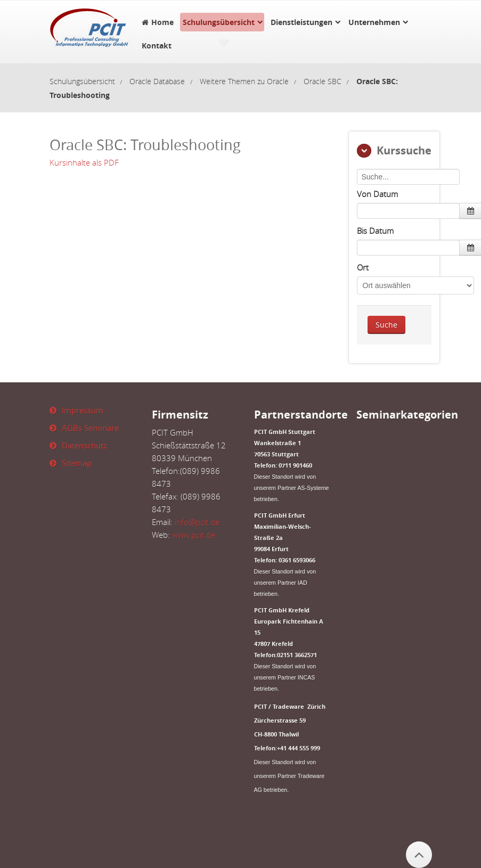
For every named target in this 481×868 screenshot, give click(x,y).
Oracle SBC (323, 81)
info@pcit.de (197, 522)
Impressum (83, 410)
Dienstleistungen (301, 22)
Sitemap (77, 463)
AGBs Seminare (90, 428)
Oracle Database (157, 81)
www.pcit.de (194, 535)
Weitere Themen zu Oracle (244, 81)
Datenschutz (84, 445)
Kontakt (157, 46)
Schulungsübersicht (219, 22)
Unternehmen (374, 22)
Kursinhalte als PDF (84, 162)
